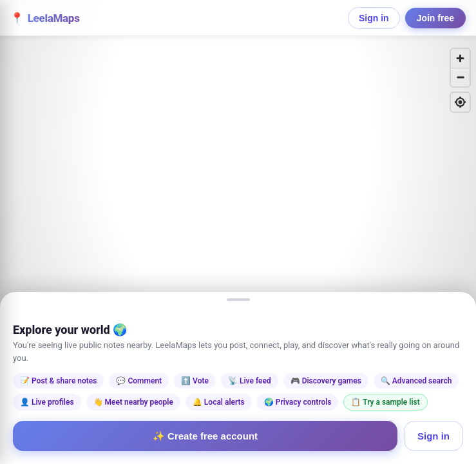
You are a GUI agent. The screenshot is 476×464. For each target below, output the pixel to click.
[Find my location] (460, 102)
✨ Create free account (205, 436)
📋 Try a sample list (385, 402)
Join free (435, 18)
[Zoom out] (460, 77)
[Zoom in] (460, 58)
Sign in (374, 18)
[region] (238, 232)
